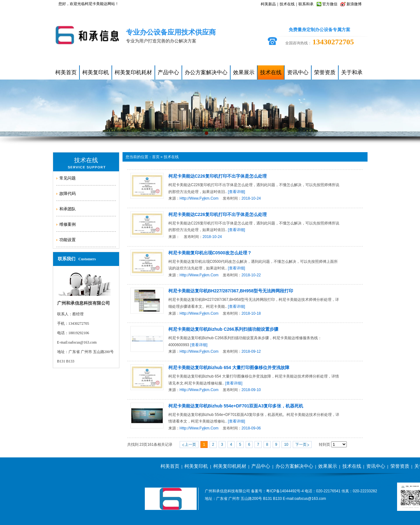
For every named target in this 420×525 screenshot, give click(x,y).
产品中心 (261, 466)
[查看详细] (237, 192)
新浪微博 (354, 4)
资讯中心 (376, 466)
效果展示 (328, 466)
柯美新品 (268, 4)
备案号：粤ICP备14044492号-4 (277, 491)
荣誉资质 (400, 466)
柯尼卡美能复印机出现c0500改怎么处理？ (210, 253)
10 (286, 445)
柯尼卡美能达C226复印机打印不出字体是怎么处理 (218, 176)
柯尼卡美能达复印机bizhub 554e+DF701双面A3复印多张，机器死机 (236, 406)
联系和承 (306, 4)
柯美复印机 (196, 466)
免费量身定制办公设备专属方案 (319, 30)
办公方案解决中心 (294, 466)
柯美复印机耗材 (230, 466)
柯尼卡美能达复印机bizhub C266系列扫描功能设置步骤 (223, 329)
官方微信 (330, 4)
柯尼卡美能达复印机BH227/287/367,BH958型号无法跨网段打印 (231, 291)
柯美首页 (170, 466)
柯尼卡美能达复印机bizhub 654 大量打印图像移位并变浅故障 (229, 367)
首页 (156, 157)
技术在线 (287, 4)
